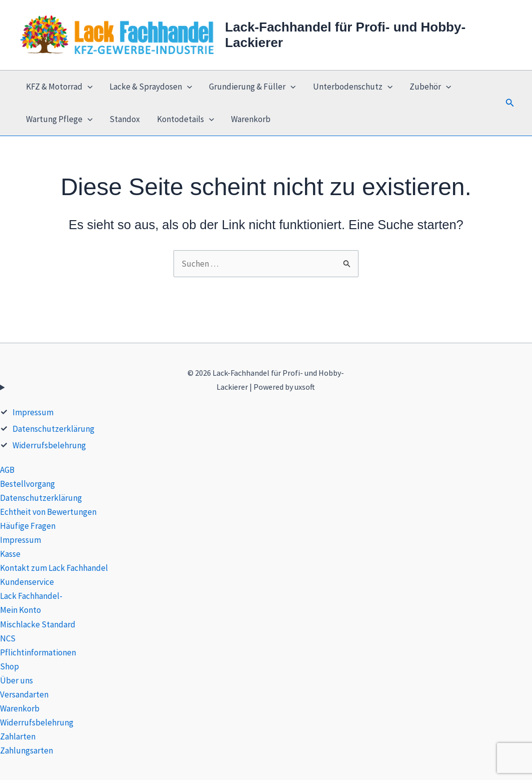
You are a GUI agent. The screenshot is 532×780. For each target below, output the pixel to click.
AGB (7, 470)
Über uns (16, 680)
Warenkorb (251, 119)
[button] (510, 103)
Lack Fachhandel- (31, 596)
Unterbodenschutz (353, 87)
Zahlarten (18, 736)
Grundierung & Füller (252, 87)
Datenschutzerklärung (53, 429)
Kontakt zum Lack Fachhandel (54, 568)
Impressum (33, 412)
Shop (9, 666)
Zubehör (430, 87)
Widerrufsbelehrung (49, 445)
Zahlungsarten (26, 750)
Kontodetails (185, 119)
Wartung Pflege (59, 119)
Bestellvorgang (27, 484)
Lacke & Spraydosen (151, 87)
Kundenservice (27, 582)
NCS (8, 638)
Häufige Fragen (28, 526)
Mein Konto (20, 610)
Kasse (10, 554)
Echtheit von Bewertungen (48, 512)
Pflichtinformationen (38, 652)
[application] (87, 87)
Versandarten (24, 694)
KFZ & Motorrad (59, 87)
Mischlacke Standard (38, 624)
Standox (125, 119)
